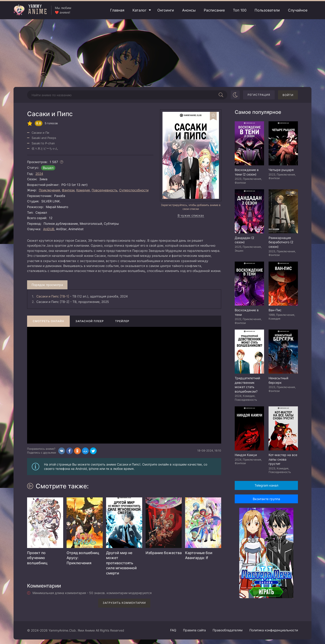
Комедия (83, 190)
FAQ (173, 630)
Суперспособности (134, 190)
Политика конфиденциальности (274, 630)
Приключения (49, 190)
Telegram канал (266, 485)
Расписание (214, 10)
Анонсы (189, 10)
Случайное (298, 10)
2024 (39, 174)
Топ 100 (240, 10)
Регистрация (259, 95)
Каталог (139, 10)
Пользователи (267, 10)
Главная (117, 10)
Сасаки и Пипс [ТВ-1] (53, 296)
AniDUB (49, 229)
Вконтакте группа (266, 499)
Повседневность (104, 190)
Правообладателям (228, 630)
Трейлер (122, 321)
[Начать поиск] (221, 95)
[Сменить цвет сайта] (235, 95)
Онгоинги (166, 10)
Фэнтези (68, 190)
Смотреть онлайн (48, 321)
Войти (288, 95)
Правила (194, 630)
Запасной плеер (90, 321)
